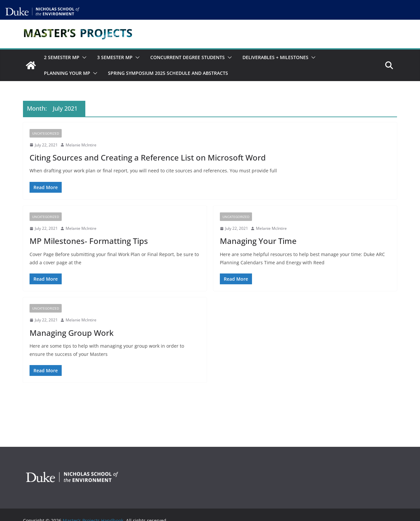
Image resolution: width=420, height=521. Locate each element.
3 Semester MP (115, 57)
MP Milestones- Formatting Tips (89, 241)
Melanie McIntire (81, 145)
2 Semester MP (62, 57)
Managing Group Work (72, 333)
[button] (83, 57)
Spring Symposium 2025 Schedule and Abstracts (168, 73)
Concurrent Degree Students (188, 57)
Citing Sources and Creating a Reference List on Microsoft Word (148, 157)
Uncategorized (46, 133)
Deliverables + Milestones (275, 57)
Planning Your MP (67, 73)
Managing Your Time (258, 241)
